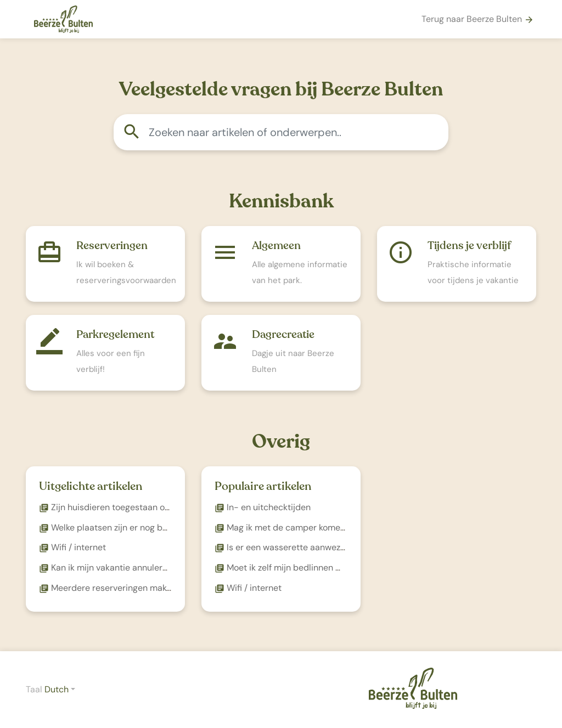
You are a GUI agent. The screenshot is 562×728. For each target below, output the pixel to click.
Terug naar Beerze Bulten (478, 19)
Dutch (57, 689)
